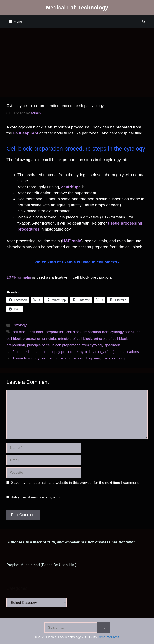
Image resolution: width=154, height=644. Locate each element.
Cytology (19, 325)
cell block (20, 332)
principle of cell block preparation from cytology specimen (74, 345)
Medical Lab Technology (77, 8)
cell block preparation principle (31, 339)
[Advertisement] (77, 60)
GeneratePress (109, 637)
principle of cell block (75, 339)
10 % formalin (19, 277)
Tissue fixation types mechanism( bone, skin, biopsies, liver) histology (69, 358)
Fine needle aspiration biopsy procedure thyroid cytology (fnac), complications (76, 352)
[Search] (103, 628)
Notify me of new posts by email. (37, 497)
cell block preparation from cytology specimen (103, 332)
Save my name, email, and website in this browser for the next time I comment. (75, 483)
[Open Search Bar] (144, 22)
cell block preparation (47, 332)
